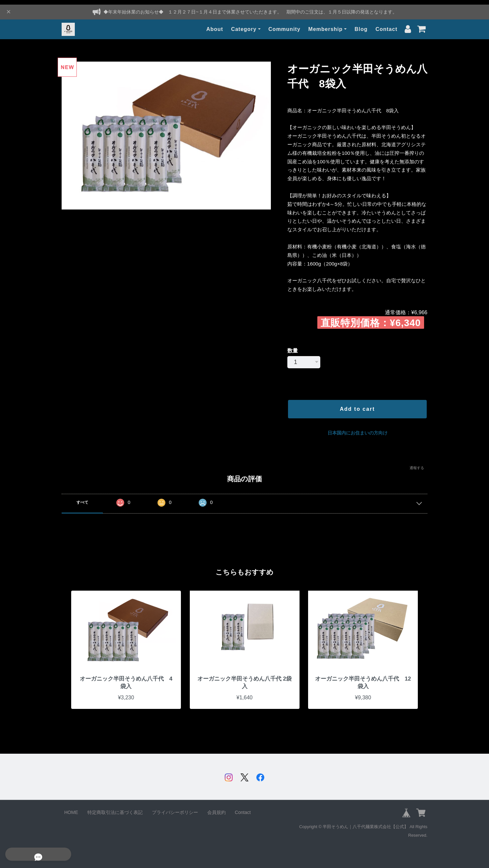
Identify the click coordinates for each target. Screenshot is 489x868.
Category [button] (244, 25)
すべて (82, 498)
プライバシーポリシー (175, 809)
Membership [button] (326, 25)
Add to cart (357, 404)
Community (285, 25)
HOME (71, 809)
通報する (417, 463)
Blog (361, 25)
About (215, 25)
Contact (386, 25)
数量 (293, 346)
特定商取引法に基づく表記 (115, 809)
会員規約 (216, 809)
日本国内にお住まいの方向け (358, 428)
